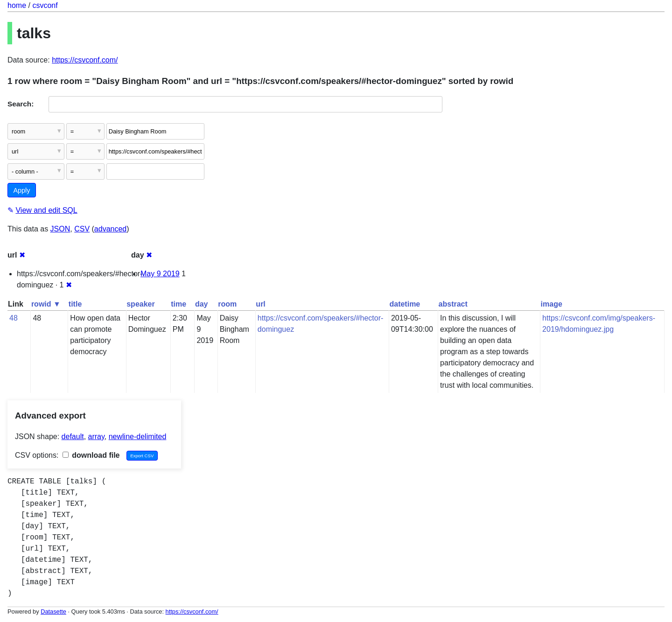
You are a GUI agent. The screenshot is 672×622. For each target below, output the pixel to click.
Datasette (53, 612)
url (260, 304)
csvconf (45, 5)
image (552, 304)
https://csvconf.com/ (85, 60)
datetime (405, 304)
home (17, 5)
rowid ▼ (46, 304)
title (75, 304)
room (227, 304)
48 (14, 318)
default (73, 437)
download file (91, 455)
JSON (60, 229)
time (178, 304)
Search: (21, 104)
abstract (453, 304)
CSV (82, 229)
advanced (110, 229)
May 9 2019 (160, 274)
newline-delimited (138, 437)
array (96, 437)
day (202, 304)
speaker (141, 304)
